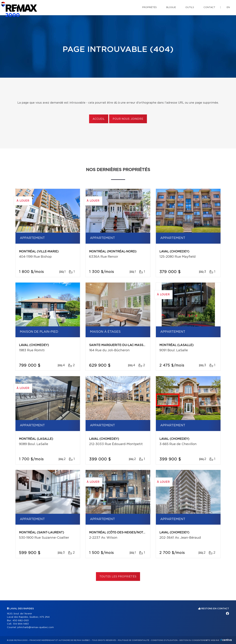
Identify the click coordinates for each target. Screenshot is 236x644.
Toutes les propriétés (118, 577)
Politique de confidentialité (134, 640)
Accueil (99, 119)
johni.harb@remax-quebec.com (35, 627)
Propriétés (149, 7)
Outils (190, 7)
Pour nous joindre (128, 119)
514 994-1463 (21, 624)
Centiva (226, 640)
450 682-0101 (21, 621)
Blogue (171, 7)
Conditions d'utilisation (164, 640)
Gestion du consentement (194, 640)
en (228, 7)
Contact (209, 7)
